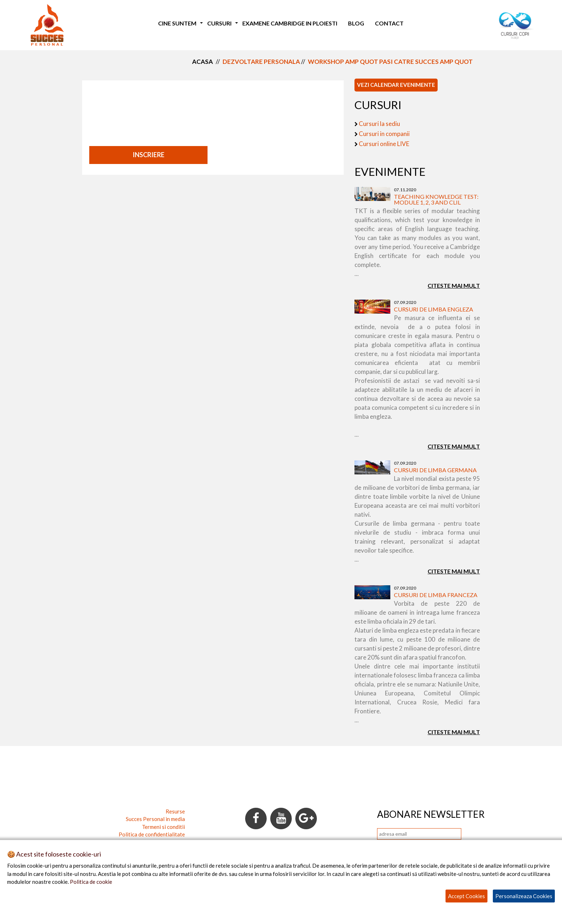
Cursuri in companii (384, 134)
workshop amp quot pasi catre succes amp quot (390, 62)
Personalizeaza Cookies (524, 896)
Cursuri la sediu (379, 124)
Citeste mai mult (454, 285)
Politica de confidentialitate (152, 834)
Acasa (203, 62)
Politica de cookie (91, 882)
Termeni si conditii (163, 827)
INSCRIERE (149, 155)
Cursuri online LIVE (384, 144)
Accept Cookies (466, 896)
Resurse (175, 811)
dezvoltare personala (261, 62)
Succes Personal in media (155, 819)
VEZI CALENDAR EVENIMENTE (396, 85)
